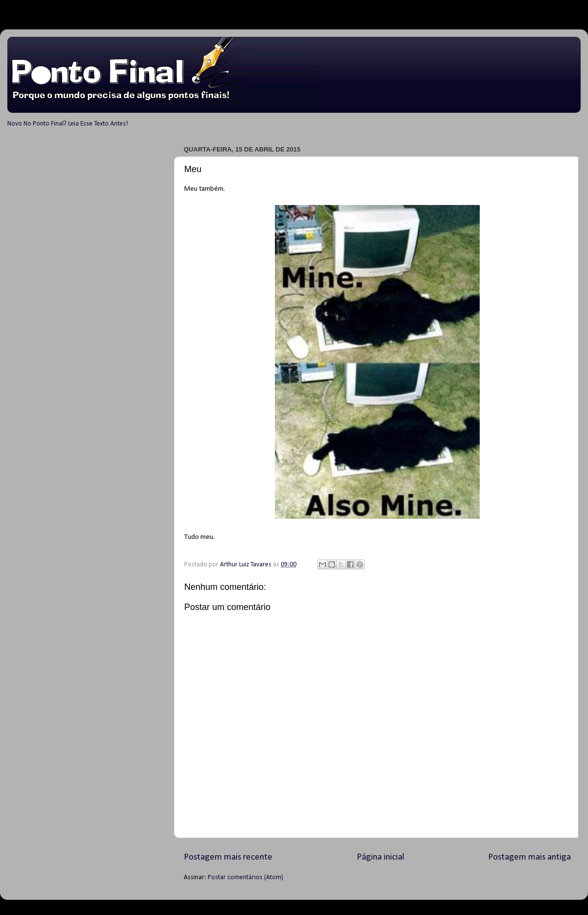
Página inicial (380, 857)
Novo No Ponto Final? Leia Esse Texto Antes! (68, 124)
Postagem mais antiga (529, 857)
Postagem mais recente (228, 857)
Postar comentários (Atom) (245, 877)
